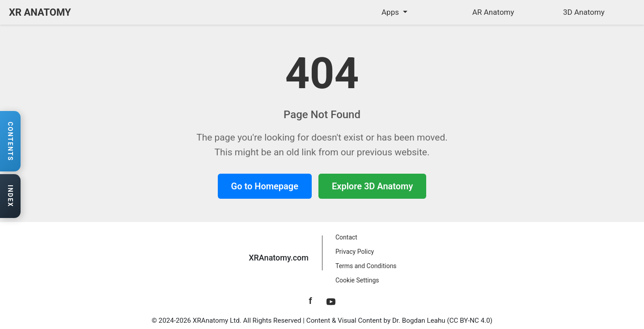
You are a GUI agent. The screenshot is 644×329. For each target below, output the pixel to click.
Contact (346, 237)
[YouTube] (331, 301)
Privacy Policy (355, 252)
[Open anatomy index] (10, 197)
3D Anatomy (584, 12)
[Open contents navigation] (10, 141)
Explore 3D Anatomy (372, 186)
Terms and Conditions (366, 266)
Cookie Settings (357, 280)
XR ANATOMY (40, 12)
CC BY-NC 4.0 (470, 320)
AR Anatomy (493, 12)
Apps (391, 12)
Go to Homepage (265, 186)
